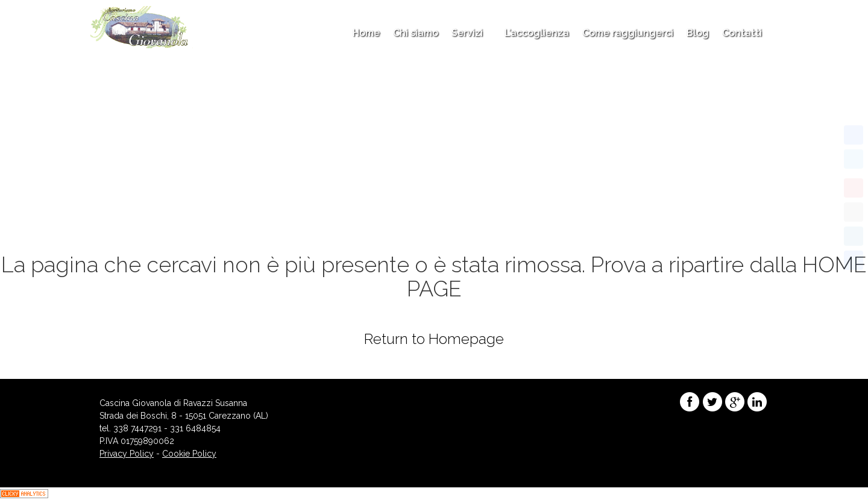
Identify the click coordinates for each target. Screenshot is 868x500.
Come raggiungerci (628, 33)
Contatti (742, 33)
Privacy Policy (127, 454)
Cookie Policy (189, 454)
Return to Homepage (434, 339)
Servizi (471, 33)
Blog (698, 33)
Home (366, 33)
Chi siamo (416, 33)
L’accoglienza (537, 33)
